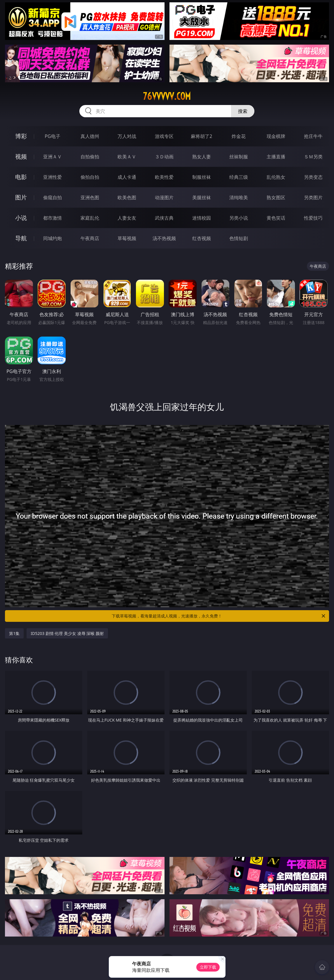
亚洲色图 (90, 197)
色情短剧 (239, 238)
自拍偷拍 (90, 157)
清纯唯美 (239, 197)
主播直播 (276, 157)
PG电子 (52, 136)
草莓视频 (127, 238)
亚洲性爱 (53, 177)
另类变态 (313, 177)
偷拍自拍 (90, 177)
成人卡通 (127, 177)
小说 (21, 218)
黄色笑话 (276, 218)
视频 (21, 156)
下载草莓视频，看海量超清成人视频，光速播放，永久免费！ (219, 616)
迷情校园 (202, 218)
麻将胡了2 (201, 136)
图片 (21, 197)
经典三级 (239, 177)
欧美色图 (127, 197)
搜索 (243, 111)
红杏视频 (202, 238)
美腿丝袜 (202, 197)
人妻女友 (127, 218)
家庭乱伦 (90, 218)
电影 (21, 177)
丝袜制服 (239, 157)
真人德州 (90, 136)
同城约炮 (53, 238)
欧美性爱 (164, 177)
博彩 (21, 136)
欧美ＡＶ (127, 157)
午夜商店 (90, 238)
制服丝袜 (202, 177)
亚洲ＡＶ (53, 157)
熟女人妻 (202, 157)
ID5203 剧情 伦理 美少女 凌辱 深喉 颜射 (67, 633)
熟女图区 (276, 197)
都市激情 (53, 218)
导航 (21, 238)
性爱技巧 (313, 218)
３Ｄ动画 (164, 157)
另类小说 (239, 218)
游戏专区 (164, 136)
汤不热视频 (164, 238)
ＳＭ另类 (313, 157)
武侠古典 (164, 218)
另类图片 (313, 197)
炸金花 (239, 136)
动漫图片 (164, 197)
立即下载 (208, 967)
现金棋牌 (276, 136)
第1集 (14, 633)
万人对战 (127, 136)
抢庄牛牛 (313, 136)
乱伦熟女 (276, 177)
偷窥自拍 (53, 197)
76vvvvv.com (167, 96)
